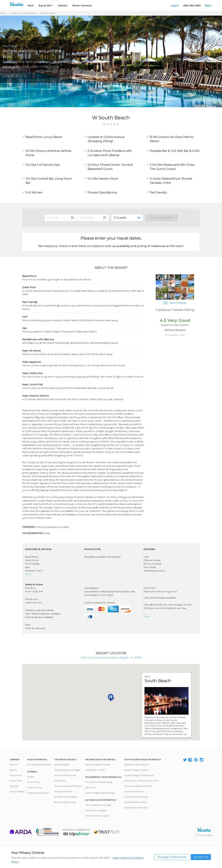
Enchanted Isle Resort (134, 791)
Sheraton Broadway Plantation (68, 786)
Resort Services (82, 5)
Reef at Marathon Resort (136, 802)
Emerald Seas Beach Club (136, 808)
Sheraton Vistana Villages (66, 797)
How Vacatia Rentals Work (39, 765)
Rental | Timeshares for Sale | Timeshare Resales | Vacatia (204, 830)
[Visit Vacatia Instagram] (202, 760)
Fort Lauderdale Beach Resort (138, 786)
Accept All (201, 857)
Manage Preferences (172, 857)
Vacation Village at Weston (136, 770)
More (28, 574)
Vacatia (31, 777)
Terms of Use (16, 775)
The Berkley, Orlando (95, 770)
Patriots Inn (90, 787)
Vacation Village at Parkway (98, 765)
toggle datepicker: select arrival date (61, 218)
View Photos (175, 303)
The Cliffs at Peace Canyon (97, 816)
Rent (31, 5)
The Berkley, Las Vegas (96, 810)
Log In (175, 5)
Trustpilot (107, 832)
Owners (63, 5)
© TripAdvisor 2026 (175, 335)
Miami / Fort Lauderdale (23, 13)
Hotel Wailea (60, 781)
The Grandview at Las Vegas (98, 805)
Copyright (14, 786)
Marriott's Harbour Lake (65, 802)
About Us (14, 765)
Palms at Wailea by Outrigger (67, 770)
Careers (13, 770)
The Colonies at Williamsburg (99, 782)
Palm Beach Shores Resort (136, 765)
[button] (4, 76)
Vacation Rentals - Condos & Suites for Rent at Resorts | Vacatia (16, 4)
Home (3, 13)
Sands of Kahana (62, 765)
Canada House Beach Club (136, 797)
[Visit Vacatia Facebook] (190, 760)
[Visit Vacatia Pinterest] (196, 760)
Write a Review (175, 330)
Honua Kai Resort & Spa (65, 775)
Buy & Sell (46, 5)
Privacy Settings (17, 791)
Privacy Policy (16, 781)
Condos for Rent (35, 787)
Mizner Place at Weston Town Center (141, 781)
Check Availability (161, 218)
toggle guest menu (128, 218)
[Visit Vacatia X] (185, 760)
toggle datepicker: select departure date (93, 218)
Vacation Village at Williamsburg (100, 793)
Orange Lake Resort (63, 791)
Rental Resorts (34, 782)
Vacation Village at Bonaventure (139, 775)
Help (209, 5)
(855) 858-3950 (192, 5)
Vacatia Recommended (38, 793)
